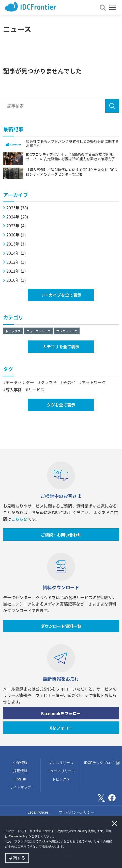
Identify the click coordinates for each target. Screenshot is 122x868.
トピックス (13, 331)
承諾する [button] (17, 858)
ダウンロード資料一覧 (61, 626)
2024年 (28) (17, 217)
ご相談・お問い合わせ (61, 535)
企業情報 (20, 763)
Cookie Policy (18, 836)
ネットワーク (94, 382)
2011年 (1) (16, 271)
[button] (67, 847)
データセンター (20, 382)
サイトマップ (20, 787)
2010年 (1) (16, 280)
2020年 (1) (16, 235)
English (20, 779)
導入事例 (14, 390)
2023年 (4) (16, 226)
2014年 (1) (16, 253)
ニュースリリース (38, 331)
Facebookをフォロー (61, 713)
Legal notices (38, 812)
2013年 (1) (16, 262)
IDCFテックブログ (102, 763)
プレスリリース (67, 331)
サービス (36, 390)
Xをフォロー (61, 728)
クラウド (49, 382)
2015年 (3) (16, 244)
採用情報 (20, 771)
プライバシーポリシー (77, 812)
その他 (69, 382)
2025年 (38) (17, 208)
